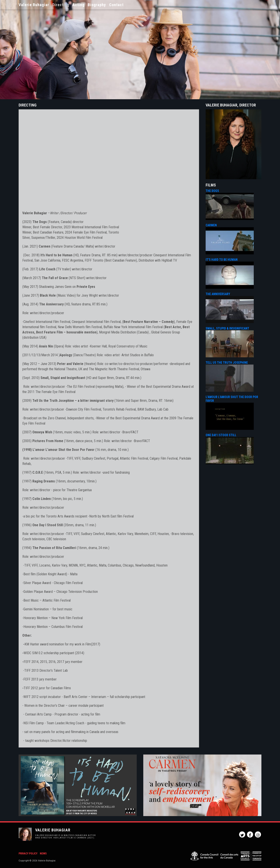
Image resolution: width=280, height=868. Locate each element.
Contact (116, 5)
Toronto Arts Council (251, 856)
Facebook (250, 834)
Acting (78, 5)
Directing (61, 5)
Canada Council (214, 856)
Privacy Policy (28, 854)
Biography (97, 5)
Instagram (258, 834)
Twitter (242, 834)
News (43, 854)
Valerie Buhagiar (34, 5)
